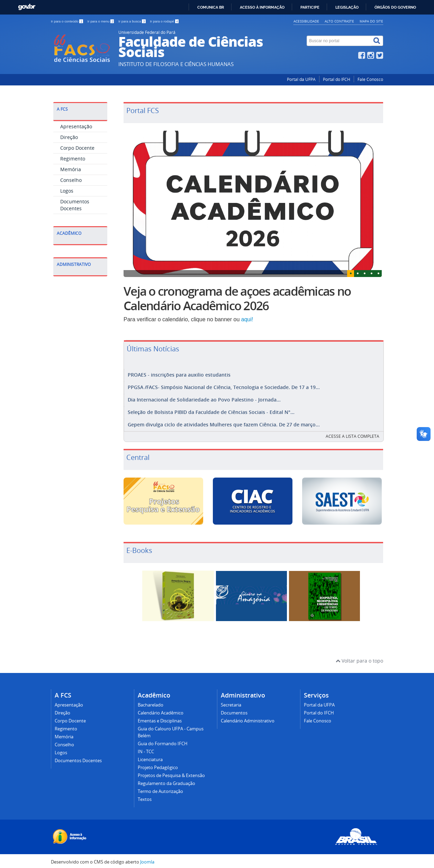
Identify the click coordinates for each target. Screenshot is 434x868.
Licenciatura (150, 756)
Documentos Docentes (75, 205)
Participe (310, 7)
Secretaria (231, 701)
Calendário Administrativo (248, 717)
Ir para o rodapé (164, 21)
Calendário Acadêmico (161, 709)
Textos (145, 796)
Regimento (73, 159)
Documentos (234, 709)
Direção (69, 137)
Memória (71, 169)
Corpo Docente (77, 148)
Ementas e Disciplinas (160, 717)
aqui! (247, 319)
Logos (67, 191)
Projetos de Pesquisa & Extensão (171, 772)
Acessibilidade (306, 21)
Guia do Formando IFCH (163, 740)
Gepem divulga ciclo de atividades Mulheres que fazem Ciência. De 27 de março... (224, 422)
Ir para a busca (132, 21)
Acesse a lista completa (352, 433)
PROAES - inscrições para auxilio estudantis (179, 375)
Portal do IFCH (337, 79)
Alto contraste (339, 21)
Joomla (147, 858)
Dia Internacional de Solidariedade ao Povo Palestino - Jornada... (204, 398)
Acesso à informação (262, 7)
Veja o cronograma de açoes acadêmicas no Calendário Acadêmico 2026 (237, 298)
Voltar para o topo (359, 657)
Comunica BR (211, 7)
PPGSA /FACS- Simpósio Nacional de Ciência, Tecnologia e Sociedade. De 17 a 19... (224, 386)
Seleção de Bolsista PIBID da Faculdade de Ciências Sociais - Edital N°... (211, 410)
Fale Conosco (370, 79)
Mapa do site (371, 21)
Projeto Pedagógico (158, 764)
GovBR (27, 7)
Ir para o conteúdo (67, 21)
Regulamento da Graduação (166, 780)
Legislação (347, 7)
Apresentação (76, 126)
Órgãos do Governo (395, 7)
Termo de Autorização (160, 788)
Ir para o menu (101, 21)
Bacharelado (151, 701)
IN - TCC (146, 748)
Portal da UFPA (301, 79)
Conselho (71, 180)
